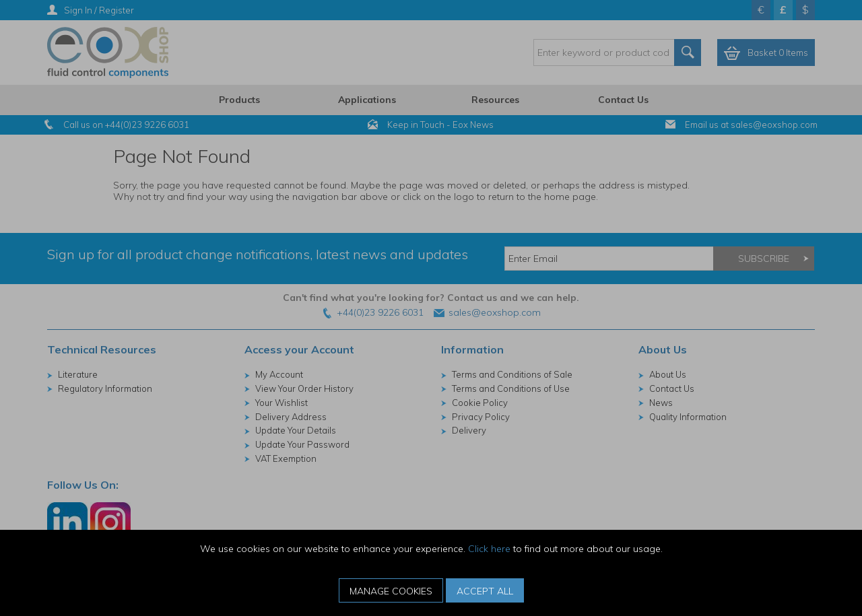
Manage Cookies (391, 591)
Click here (489, 549)
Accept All (485, 591)
